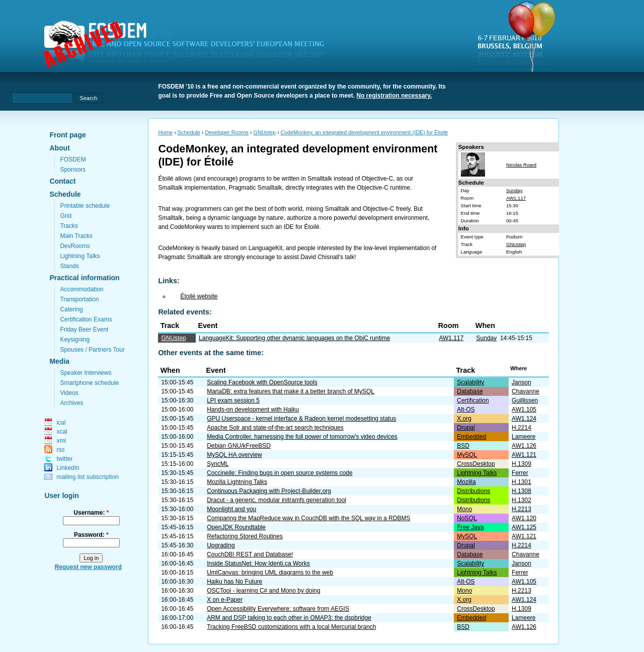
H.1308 (521, 491)
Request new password (88, 567)
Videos (69, 393)
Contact (62, 181)
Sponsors (73, 170)
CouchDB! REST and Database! (250, 554)
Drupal (466, 428)
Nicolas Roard (521, 165)
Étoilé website (199, 296)
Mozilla (466, 482)
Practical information (84, 278)
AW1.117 (516, 198)
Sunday (514, 190)
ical (61, 423)
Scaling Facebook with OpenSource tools (262, 382)
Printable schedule (85, 206)
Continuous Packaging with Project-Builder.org (269, 491)
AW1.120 (524, 518)
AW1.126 (524, 446)
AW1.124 (524, 419)
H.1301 (521, 482)
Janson (521, 382)
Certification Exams (86, 319)
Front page (67, 135)
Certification (473, 400)
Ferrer (520, 473)
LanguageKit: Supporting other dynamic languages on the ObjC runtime (294, 338)
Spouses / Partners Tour (92, 350)
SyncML (218, 464)
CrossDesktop (476, 464)
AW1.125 (524, 527)
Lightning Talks (80, 256)
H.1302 (521, 500)
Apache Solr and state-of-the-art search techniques (275, 428)
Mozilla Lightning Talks (237, 482)
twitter (64, 459)
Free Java (470, 527)
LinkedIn (68, 468)
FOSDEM (73, 159)
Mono (464, 509)
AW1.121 (524, 455)
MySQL (467, 455)
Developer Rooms (226, 132)
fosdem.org (190, 46)
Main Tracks (76, 236)
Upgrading (221, 545)
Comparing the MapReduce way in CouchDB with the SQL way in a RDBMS (308, 518)
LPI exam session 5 (233, 400)
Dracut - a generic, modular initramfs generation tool (276, 500)
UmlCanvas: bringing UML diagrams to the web (270, 573)
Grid (66, 216)
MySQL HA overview (234, 455)
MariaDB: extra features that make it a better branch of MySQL (291, 391)
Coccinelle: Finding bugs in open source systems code (280, 473)
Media (59, 361)
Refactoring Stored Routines (245, 536)
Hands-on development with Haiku (253, 410)
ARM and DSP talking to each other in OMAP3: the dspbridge (289, 618)
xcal (62, 432)
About (59, 148)
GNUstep (264, 132)
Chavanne (526, 391)
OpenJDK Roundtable (236, 527)
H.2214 (521, 428)
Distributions (473, 491)
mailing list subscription (87, 477)
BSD (463, 446)
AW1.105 (524, 410)
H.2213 (521, 509)
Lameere (524, 437)
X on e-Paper (225, 600)
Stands (69, 266)
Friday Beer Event (84, 330)
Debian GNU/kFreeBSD (239, 446)
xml (61, 441)
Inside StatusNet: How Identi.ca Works (258, 563)
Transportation (79, 299)
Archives (71, 403)
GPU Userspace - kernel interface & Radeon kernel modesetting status (301, 419)
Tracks (69, 226)
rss (60, 450)
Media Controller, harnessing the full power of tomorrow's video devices (302, 437)
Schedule (65, 194)
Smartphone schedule (89, 383)
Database (470, 391)
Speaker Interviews (86, 373)
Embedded (471, 437)
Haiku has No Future (234, 582)
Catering (71, 309)
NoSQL (467, 518)
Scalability (470, 382)
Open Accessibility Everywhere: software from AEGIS (278, 609)
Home (165, 132)
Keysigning (75, 340)
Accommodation (82, 289)
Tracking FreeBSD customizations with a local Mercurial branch (291, 627)
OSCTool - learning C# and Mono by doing (263, 591)
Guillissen (525, 400)
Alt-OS (466, 410)
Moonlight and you (231, 509)
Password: (91, 535)
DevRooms (75, 246)
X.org (464, 419)
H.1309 (521, 464)
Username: (91, 513)
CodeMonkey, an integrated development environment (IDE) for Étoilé (365, 132)
